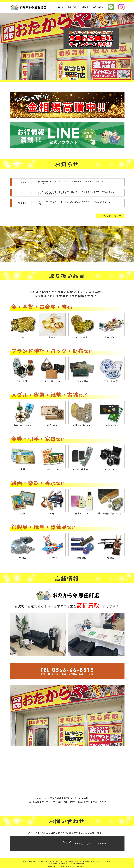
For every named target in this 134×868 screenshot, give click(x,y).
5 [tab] (74, 76)
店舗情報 (85, 7)
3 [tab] (67, 76)
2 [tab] (63, 76)
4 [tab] (71, 76)
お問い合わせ (98, 7)
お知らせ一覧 (109, 216)
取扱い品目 (72, 7)
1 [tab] (60, 76)
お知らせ (60, 7)
